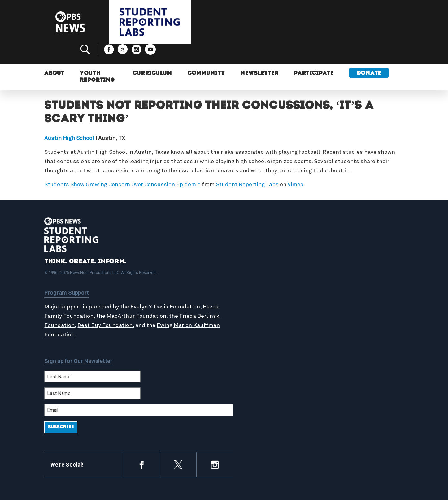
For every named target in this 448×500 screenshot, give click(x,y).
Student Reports (256, 274)
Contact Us (336, 281)
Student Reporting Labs (247, 164)
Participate (313, 55)
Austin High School (69, 118)
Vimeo (296, 164)
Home (243, 261)
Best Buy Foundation (130, 305)
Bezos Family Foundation (77, 295)
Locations (248, 294)
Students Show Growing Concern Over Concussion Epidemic (122, 164)
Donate (369, 55)
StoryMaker (250, 287)
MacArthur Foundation (153, 295)
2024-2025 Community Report (358, 274)
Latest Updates (255, 281)
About (55, 55)
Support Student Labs (349, 261)
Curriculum (151, 55)
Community (205, 55)
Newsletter (259, 55)
